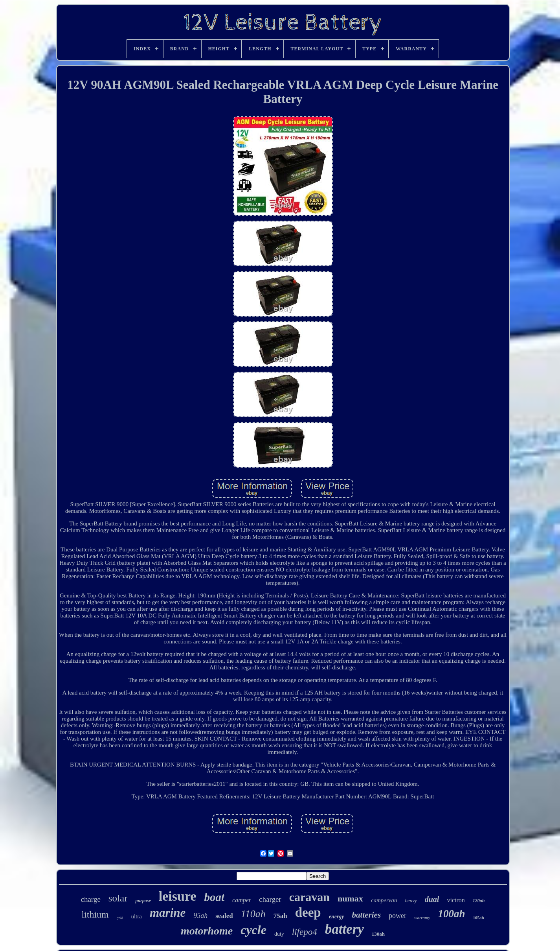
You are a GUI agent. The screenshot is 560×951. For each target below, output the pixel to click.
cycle (253, 930)
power (398, 916)
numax (350, 898)
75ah (280, 916)
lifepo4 (305, 932)
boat (214, 897)
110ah (253, 914)
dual (432, 899)
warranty (422, 918)
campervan (384, 900)
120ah (479, 901)
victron (456, 900)
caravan (309, 897)
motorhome (207, 931)
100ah (451, 914)
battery (344, 929)
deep (308, 912)
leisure (178, 896)
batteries (367, 915)
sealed (224, 916)
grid (120, 918)
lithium (95, 914)
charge (91, 899)
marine (168, 913)
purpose (143, 901)
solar (118, 898)
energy (337, 917)
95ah (200, 916)
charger (270, 899)
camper (242, 900)
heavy (411, 900)
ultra (136, 916)
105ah (478, 918)
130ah (378, 934)
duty (279, 934)
